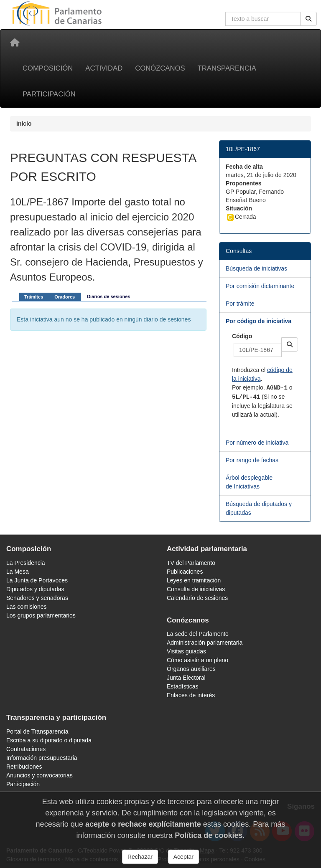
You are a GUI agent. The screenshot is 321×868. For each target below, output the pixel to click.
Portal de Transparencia (37, 731)
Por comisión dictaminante (260, 286)
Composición (48, 68)
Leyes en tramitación (194, 580)
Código (242, 336)
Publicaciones (185, 572)
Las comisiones (27, 607)
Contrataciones (26, 749)
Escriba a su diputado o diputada (49, 740)
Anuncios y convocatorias (39, 775)
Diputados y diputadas (35, 589)
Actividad (104, 68)
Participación (49, 94)
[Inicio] (15, 43)
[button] (290, 344)
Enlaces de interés (191, 695)
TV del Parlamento (191, 563)
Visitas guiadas (186, 651)
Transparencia (227, 68)
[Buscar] (308, 19)
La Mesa (18, 572)
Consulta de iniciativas (196, 589)
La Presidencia (26, 563)
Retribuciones (24, 767)
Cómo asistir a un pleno (197, 660)
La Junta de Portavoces (37, 580)
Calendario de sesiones (197, 598)
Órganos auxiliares (191, 669)
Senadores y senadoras (37, 598)
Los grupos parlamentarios (41, 615)
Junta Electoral (186, 678)
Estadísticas (182, 686)
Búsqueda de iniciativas (256, 268)
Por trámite (240, 304)
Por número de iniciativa (257, 443)
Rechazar (140, 857)
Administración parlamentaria (205, 643)
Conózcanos (160, 68)
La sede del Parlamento (198, 634)
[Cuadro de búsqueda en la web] (263, 19)
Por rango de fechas (252, 460)
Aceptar (183, 857)
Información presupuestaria (42, 758)
